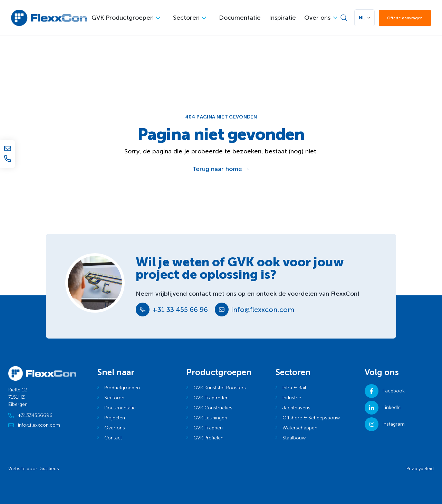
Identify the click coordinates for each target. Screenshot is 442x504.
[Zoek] (344, 18)
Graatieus (49, 469)
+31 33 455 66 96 (180, 310)
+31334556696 (30, 416)
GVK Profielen (208, 438)
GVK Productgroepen (123, 18)
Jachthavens (296, 408)
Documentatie (240, 18)
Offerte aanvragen (405, 18)
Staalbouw (294, 438)
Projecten (115, 418)
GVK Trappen (208, 428)
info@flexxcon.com (263, 310)
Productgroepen (122, 388)
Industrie (292, 398)
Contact (113, 438)
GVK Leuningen (210, 418)
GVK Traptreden (211, 398)
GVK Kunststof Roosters (220, 388)
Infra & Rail (294, 388)
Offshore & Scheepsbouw (311, 418)
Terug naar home (221, 169)
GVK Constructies (213, 408)
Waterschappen (300, 428)
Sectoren (186, 18)
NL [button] (362, 18)
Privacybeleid (420, 469)
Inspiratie (282, 18)
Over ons (317, 18)
